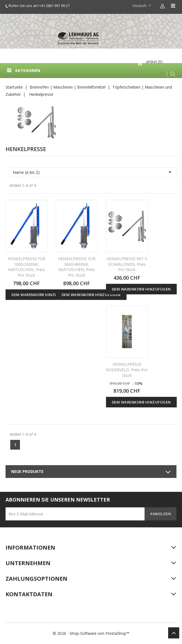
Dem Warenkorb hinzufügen (41, 295)
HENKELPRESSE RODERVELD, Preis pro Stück (127, 370)
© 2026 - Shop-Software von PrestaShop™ (91, 633)
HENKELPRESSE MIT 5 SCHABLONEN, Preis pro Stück (127, 264)
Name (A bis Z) (93, 172)
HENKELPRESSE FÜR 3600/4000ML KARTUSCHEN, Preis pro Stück (77, 267)
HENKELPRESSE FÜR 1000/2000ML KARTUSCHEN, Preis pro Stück (26, 267)
